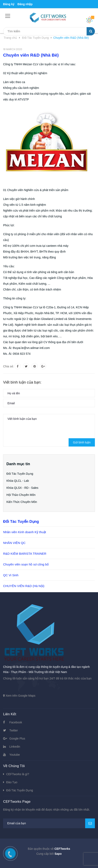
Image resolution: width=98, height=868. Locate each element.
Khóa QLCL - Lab (18, 481)
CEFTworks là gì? (18, 774)
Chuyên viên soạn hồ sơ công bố (26, 564)
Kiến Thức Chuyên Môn (22, 502)
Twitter (14, 730)
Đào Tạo (12, 782)
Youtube (15, 755)
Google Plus (17, 738)
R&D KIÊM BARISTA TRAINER (25, 554)
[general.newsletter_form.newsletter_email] (49, 823)
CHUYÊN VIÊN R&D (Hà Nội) (24, 586)
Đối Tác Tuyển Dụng (20, 474)
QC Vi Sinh (11, 575)
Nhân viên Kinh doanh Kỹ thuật (25, 532)
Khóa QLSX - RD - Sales (22, 488)
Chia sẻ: (8, 366)
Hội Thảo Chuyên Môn (21, 495)
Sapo (58, 854)
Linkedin (15, 747)
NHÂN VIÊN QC (14, 543)
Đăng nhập (25, 4)
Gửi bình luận (82, 442)
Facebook (16, 722)
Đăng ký (9, 4)
